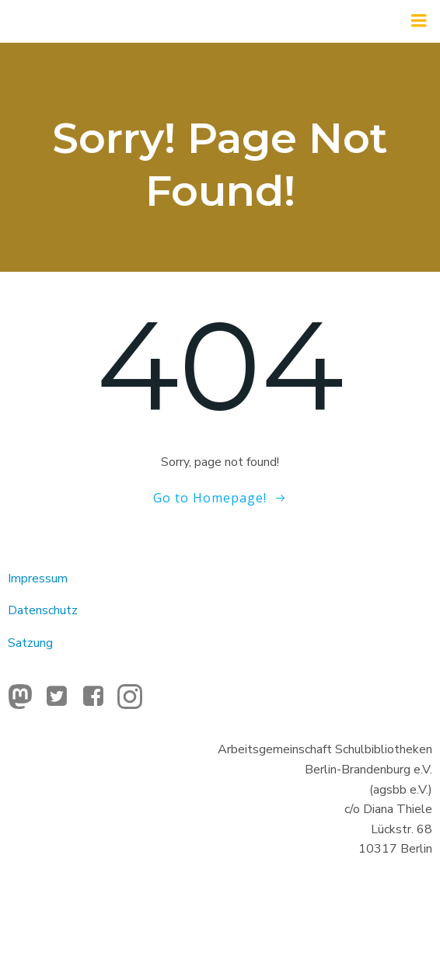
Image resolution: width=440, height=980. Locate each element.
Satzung (30, 643)
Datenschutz (43, 610)
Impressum (38, 579)
